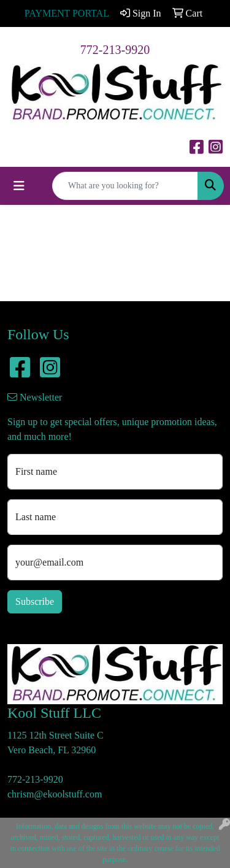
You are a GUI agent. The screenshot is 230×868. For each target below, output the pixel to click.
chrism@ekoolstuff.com (55, 794)
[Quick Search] (125, 186)
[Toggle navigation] (19, 186)
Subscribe (35, 601)
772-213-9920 (115, 50)
